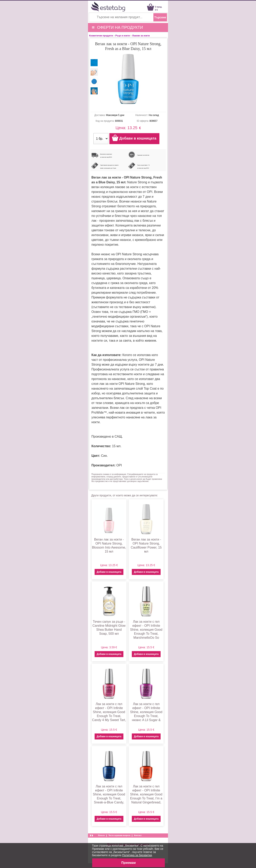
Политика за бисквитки (137, 855)
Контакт (138, 835)
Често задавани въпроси (119, 835)
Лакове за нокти (141, 36)
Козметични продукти (101, 36)
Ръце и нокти (123, 36)
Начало (101, 835)
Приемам (128, 863)
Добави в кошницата (109, 572)
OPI (119, 465)
